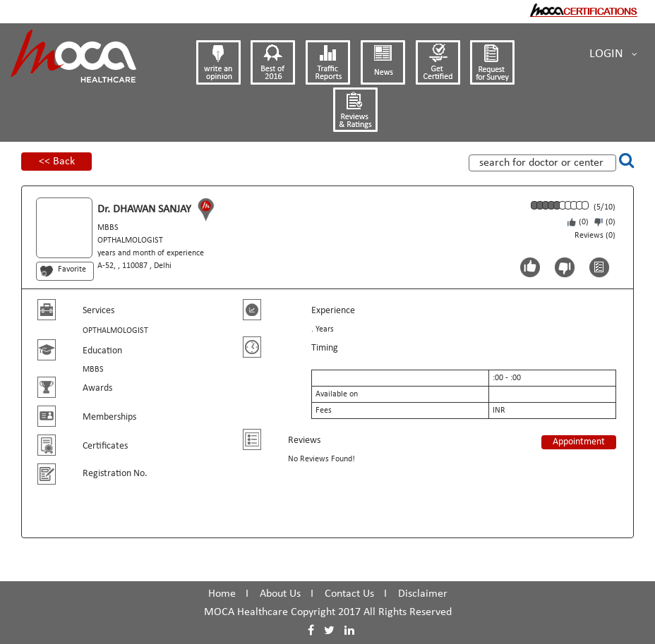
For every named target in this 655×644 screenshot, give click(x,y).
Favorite (72, 269)
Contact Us (349, 594)
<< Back (57, 162)
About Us (280, 594)
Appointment (579, 442)
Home (222, 594)
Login (613, 54)
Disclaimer (423, 594)
